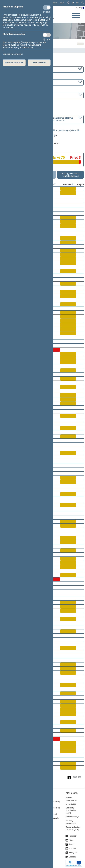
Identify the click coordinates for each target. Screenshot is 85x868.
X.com (71, 844)
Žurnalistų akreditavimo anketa (71, 810)
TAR (62, 3)
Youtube (72, 848)
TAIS (55, 3)
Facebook (73, 836)
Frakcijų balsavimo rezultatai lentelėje (70, 175)
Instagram (73, 853)
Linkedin (72, 857)
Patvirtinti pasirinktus (14, 63)
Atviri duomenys (72, 817)
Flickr (71, 840)
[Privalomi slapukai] (47, 7)
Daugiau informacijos (13, 54)
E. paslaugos (71, 804)
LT (73, 3)
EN (77, 3)
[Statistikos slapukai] (47, 35)
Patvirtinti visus (39, 63)
